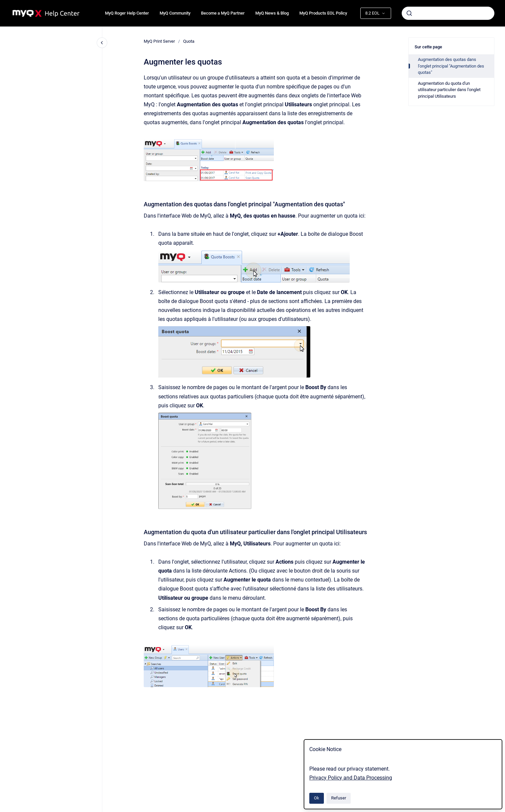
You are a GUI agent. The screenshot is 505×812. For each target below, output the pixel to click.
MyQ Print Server (159, 41)
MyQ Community (175, 13)
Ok (317, 798)
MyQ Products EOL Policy (323, 13)
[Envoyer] (409, 13)
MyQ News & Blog (272, 13)
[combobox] (448, 13)
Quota (189, 41)
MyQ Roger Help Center (127, 13)
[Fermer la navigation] (102, 43)
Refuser (339, 798)
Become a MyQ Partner (223, 13)
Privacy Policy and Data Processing (351, 778)
